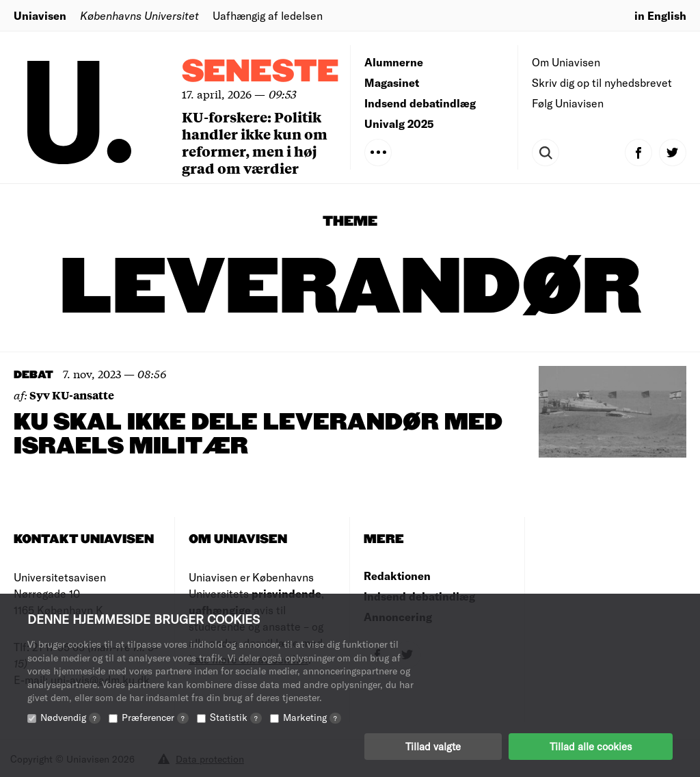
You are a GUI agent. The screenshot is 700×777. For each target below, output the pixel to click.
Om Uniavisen (566, 62)
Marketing (312, 717)
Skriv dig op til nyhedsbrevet (602, 82)
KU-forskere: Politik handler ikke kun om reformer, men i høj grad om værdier (255, 142)
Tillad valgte (433, 746)
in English (660, 15)
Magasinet (392, 82)
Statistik (236, 717)
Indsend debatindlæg (420, 103)
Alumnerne (394, 62)
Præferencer (155, 717)
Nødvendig (70, 717)
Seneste (260, 72)
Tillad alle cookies (591, 746)
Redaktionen (397, 576)
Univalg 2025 (399, 123)
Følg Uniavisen (568, 103)
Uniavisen (40, 15)
